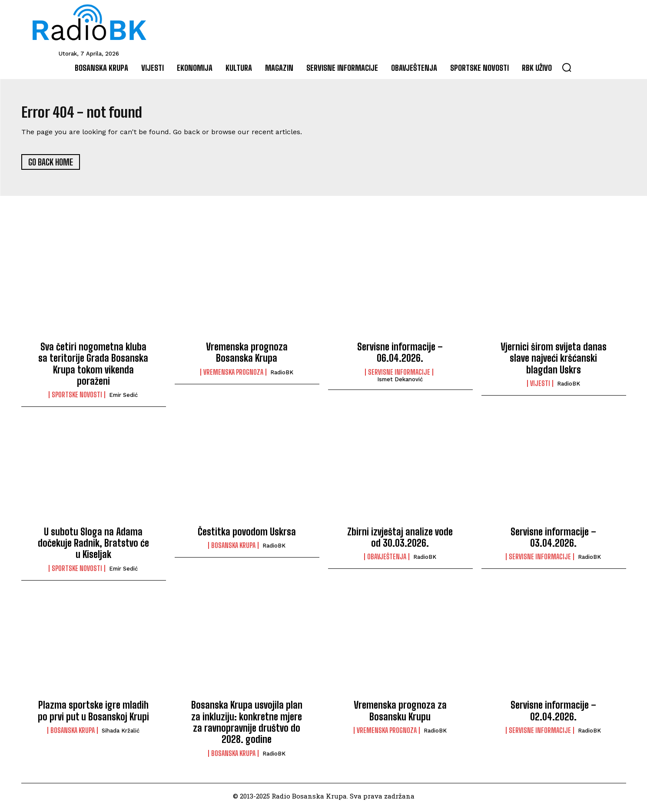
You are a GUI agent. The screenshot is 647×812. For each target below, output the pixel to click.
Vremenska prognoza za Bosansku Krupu (400, 715)
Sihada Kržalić (121, 734)
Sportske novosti (77, 399)
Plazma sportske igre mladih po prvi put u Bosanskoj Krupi (93, 715)
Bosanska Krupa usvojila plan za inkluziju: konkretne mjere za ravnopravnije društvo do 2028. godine (247, 726)
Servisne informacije (399, 376)
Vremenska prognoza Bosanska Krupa (247, 356)
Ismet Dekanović (400, 383)
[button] (567, 67)
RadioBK (282, 376)
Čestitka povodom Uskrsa (247, 535)
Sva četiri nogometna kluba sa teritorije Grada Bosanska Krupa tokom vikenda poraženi (93, 367)
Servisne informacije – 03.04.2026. (553, 541)
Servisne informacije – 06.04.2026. (400, 356)
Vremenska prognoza (233, 376)
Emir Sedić (123, 399)
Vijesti (540, 387)
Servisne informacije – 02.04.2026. (553, 715)
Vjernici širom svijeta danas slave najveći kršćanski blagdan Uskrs (554, 362)
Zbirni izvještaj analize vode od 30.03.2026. (400, 541)
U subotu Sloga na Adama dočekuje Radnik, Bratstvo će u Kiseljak (93, 547)
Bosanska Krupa (233, 549)
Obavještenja (387, 561)
